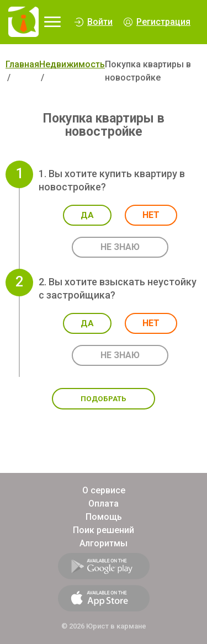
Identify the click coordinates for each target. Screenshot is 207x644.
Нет (151, 215)
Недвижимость (72, 64)
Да (87, 215)
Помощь (104, 517)
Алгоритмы (104, 543)
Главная (22, 64)
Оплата (104, 504)
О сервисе (104, 490)
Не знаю (120, 247)
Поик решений (104, 530)
